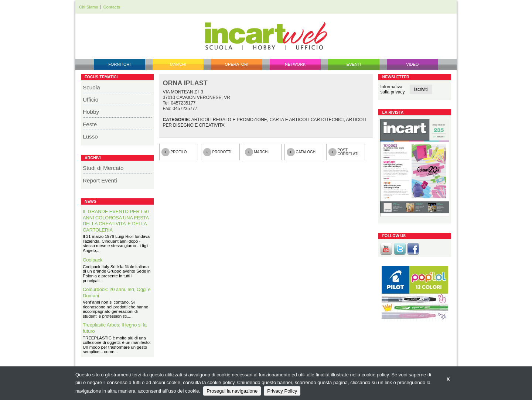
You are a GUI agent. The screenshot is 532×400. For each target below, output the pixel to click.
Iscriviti (421, 89)
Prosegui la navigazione (232, 391)
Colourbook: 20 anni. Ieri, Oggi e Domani (117, 293)
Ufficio (91, 100)
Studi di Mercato (103, 168)
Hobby (91, 112)
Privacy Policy (282, 391)
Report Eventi (100, 180)
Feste (90, 124)
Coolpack (93, 260)
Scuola (91, 87)
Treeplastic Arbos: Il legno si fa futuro (115, 328)
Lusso (90, 136)
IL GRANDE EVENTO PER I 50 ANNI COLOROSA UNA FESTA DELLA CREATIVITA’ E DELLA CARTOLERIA (116, 221)
